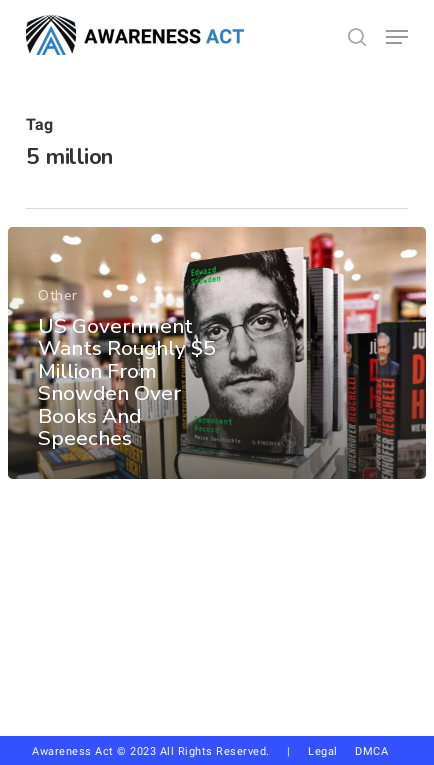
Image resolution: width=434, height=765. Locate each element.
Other (58, 295)
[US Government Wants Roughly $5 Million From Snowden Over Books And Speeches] (217, 353)
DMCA (371, 751)
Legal (323, 751)
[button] (397, 37)
